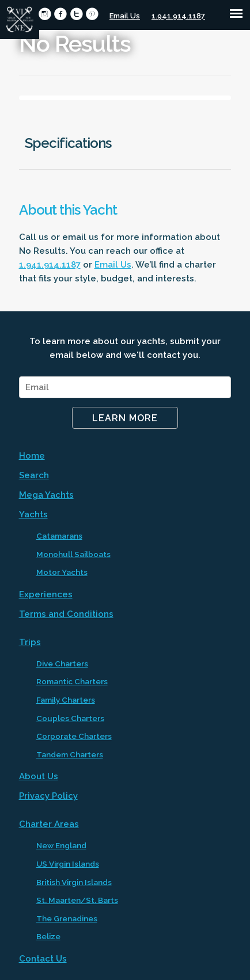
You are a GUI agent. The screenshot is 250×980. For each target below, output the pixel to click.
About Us (39, 776)
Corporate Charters (74, 736)
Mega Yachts (46, 495)
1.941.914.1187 (178, 16)
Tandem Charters (70, 754)
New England (61, 845)
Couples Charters (70, 718)
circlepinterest (92, 14)
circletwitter (76, 14)
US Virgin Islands (68, 864)
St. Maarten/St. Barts (77, 900)
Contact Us (43, 959)
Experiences (46, 594)
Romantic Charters (72, 681)
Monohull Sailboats (73, 554)
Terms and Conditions (66, 614)
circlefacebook (60, 14)
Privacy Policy (48, 796)
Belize (48, 936)
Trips (30, 642)
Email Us (125, 16)
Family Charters (66, 700)
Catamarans (59, 536)
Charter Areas (49, 824)
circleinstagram (45, 14)
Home (32, 456)
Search (34, 475)
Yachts (33, 514)
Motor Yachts (62, 572)
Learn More (125, 418)
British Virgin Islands (74, 882)
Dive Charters (62, 663)
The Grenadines (67, 918)
